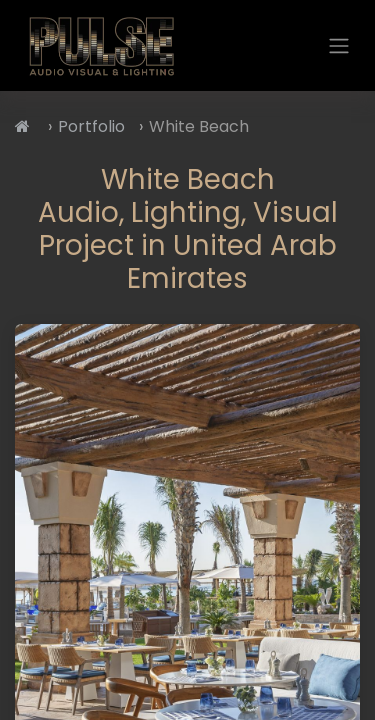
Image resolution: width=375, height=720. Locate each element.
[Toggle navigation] (339, 45)
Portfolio (91, 126)
